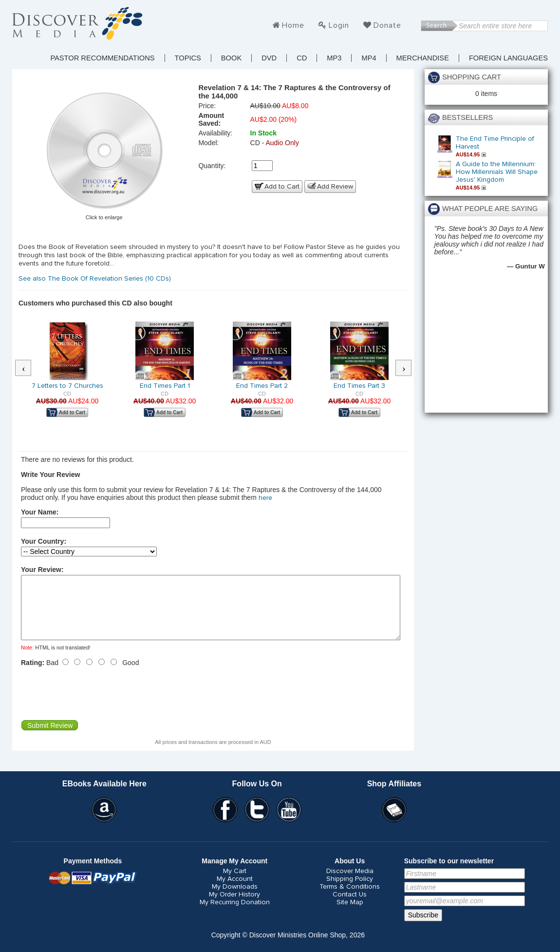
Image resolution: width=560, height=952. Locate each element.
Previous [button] (28, 368)
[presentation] (95, 705)
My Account (235, 891)
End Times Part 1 (165, 386)
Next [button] (409, 368)
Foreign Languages (508, 58)
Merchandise (423, 58)
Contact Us (350, 906)
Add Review (335, 187)
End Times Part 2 (262, 386)
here (265, 498)
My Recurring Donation (235, 914)
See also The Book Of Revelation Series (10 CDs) (96, 279)
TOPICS (188, 58)
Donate (387, 25)
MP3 (334, 58)
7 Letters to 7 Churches (67, 386)
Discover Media (350, 883)
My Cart (235, 883)
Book (231, 58)
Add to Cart (282, 187)
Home (293, 25)
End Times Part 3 (359, 386)
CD (302, 58)
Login (339, 25)
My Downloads (235, 898)
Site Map (350, 914)
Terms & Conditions (350, 898)
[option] (67, 376)
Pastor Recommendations (102, 58)
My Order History (234, 906)
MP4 (369, 58)
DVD (269, 58)
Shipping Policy (350, 891)
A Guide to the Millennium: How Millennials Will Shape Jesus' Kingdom (497, 172)
